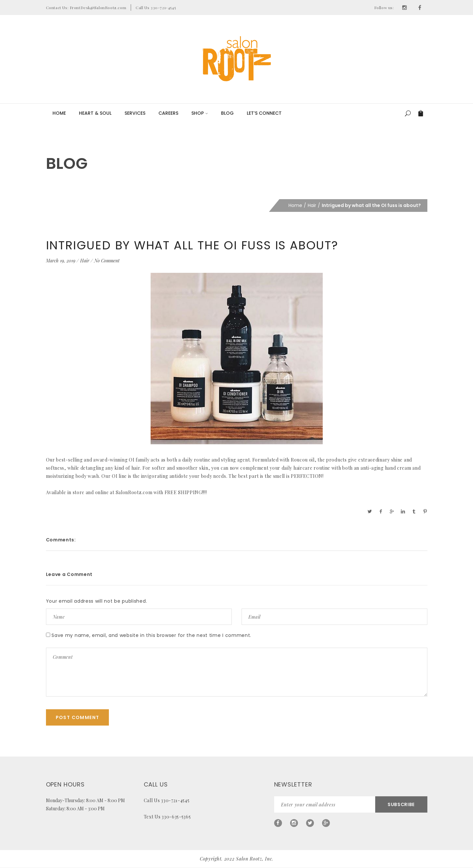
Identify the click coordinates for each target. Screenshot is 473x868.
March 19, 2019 (61, 261)
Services (135, 113)
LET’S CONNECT (264, 113)
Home (59, 113)
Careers (168, 113)
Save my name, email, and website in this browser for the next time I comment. (151, 635)
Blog (227, 113)
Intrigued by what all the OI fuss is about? (192, 245)
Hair (312, 205)
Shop (200, 113)
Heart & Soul (95, 113)
